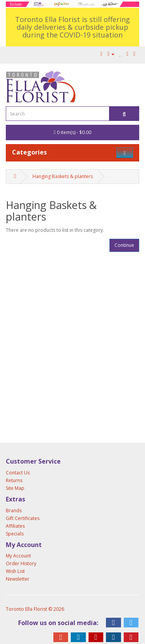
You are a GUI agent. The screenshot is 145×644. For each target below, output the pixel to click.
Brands (14, 511)
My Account (18, 556)
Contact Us (18, 473)
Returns (14, 480)
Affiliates (15, 526)
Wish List (15, 571)
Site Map (15, 488)
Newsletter (18, 579)
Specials (15, 534)
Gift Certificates (23, 518)
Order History (21, 563)
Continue (124, 245)
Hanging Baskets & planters (63, 176)
